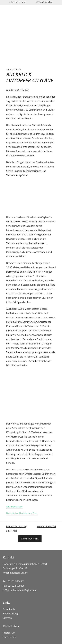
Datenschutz (10, 637)
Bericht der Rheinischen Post (22, 513)
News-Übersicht (30, 539)
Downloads (9, 609)
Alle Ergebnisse (14, 507)
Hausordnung (10, 614)
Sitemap (7, 618)
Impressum (9, 633)
